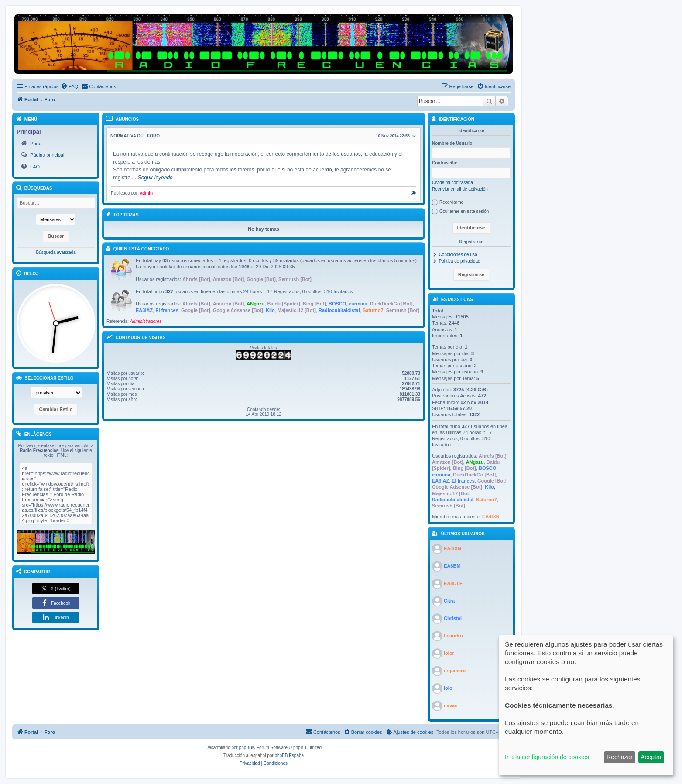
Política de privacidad (460, 261)
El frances (167, 310)
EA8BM (452, 565)
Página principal (47, 155)
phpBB (246, 748)
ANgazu (255, 304)
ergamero (455, 670)
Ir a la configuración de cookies (547, 757)
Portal (36, 144)
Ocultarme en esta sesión (464, 211)
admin (146, 193)
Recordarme (451, 202)
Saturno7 (373, 310)
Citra (449, 600)
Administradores (146, 321)
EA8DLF (453, 583)
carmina (358, 304)
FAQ (35, 167)
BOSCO (337, 304)
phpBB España (289, 755)
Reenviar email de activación (460, 189)
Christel (453, 618)
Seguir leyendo (155, 178)
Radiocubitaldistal (339, 310)
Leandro (453, 635)
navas (451, 705)
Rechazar (620, 757)
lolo (448, 688)
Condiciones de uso (458, 255)
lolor (449, 653)
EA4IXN (491, 517)
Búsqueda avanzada (56, 252)
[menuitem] (69, 86)
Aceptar (651, 757)
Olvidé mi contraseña (452, 183)
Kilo (270, 310)
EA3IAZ (144, 310)
